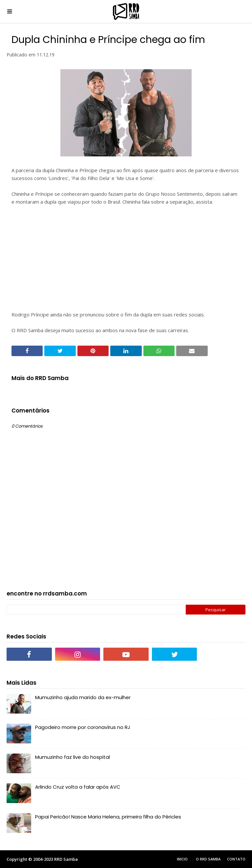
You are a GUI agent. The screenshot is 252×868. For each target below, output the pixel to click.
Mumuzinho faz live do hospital (73, 757)
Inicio (182, 859)
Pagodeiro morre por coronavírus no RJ (83, 727)
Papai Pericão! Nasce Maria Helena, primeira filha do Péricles (108, 817)
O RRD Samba (208, 859)
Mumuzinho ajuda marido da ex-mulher (83, 697)
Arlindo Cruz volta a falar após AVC (78, 787)
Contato (236, 859)
